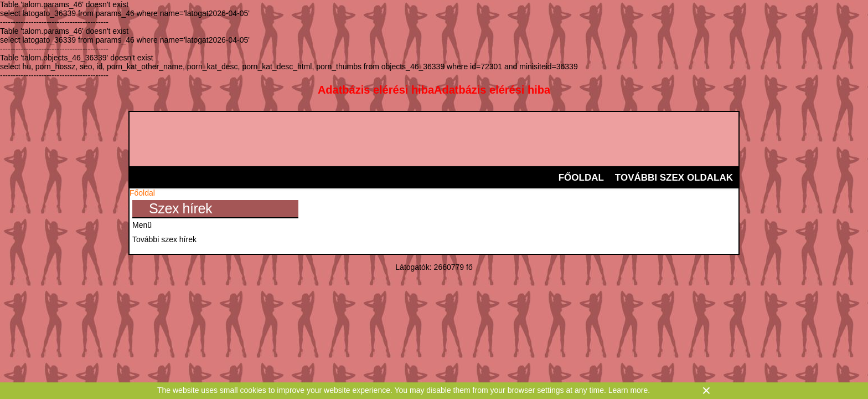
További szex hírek (164, 239)
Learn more (628, 390)
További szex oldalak (674, 178)
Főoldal (581, 178)
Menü (142, 225)
